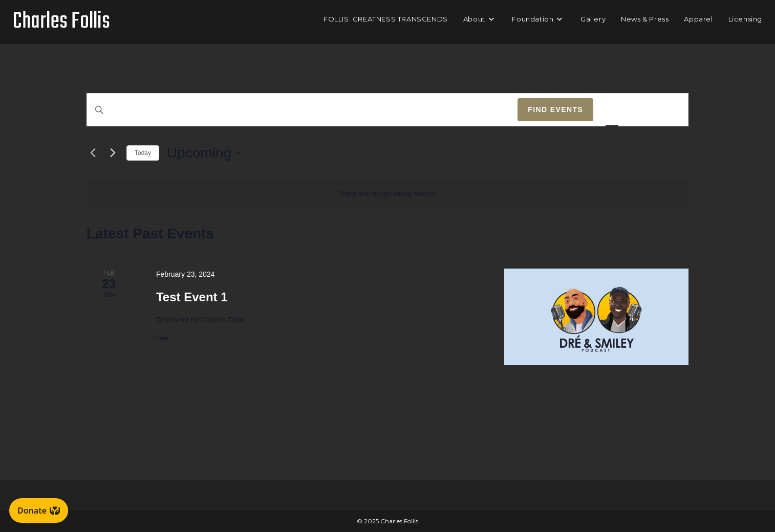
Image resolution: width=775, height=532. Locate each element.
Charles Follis (61, 22)
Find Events (555, 109)
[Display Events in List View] (612, 110)
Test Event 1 (192, 297)
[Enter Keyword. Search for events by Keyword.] (302, 110)
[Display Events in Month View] (641, 110)
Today (143, 153)
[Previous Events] (93, 153)
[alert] (387, 194)
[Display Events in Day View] (669, 110)
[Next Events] (113, 153)
